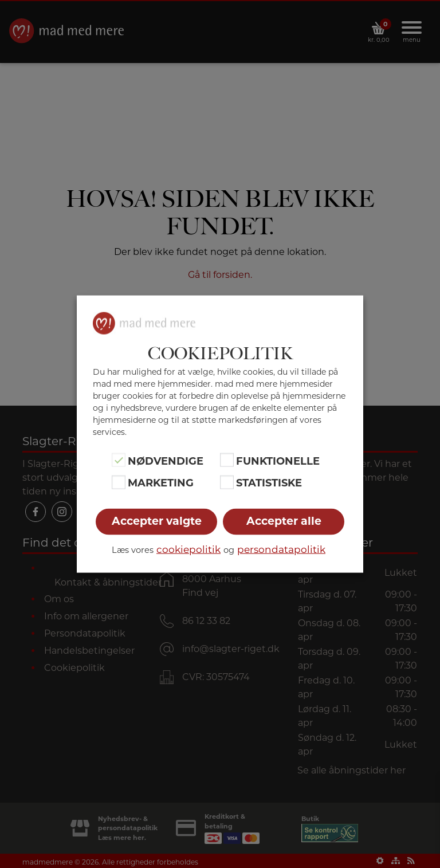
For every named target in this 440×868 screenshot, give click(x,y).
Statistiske (269, 483)
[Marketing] (119, 482)
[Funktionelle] (227, 460)
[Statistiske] (227, 482)
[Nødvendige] (119, 460)
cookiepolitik (188, 549)
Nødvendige (166, 461)
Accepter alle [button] (284, 521)
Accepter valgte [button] (157, 521)
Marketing (161, 483)
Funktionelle (278, 461)
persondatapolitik (281, 549)
